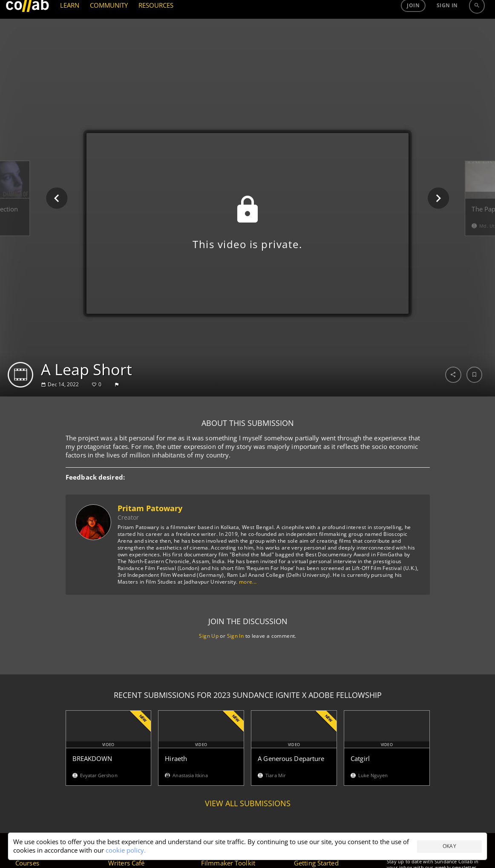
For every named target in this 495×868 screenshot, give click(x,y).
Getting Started (316, 863)
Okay (450, 846)
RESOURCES (156, 29)
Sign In (235, 636)
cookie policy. (126, 850)
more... (247, 582)
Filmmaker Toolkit (228, 863)
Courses (27, 863)
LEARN (70, 29)
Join (413, 29)
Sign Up (209, 636)
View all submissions (248, 803)
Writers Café (126, 863)
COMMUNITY (109, 29)
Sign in (447, 29)
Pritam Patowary (150, 508)
